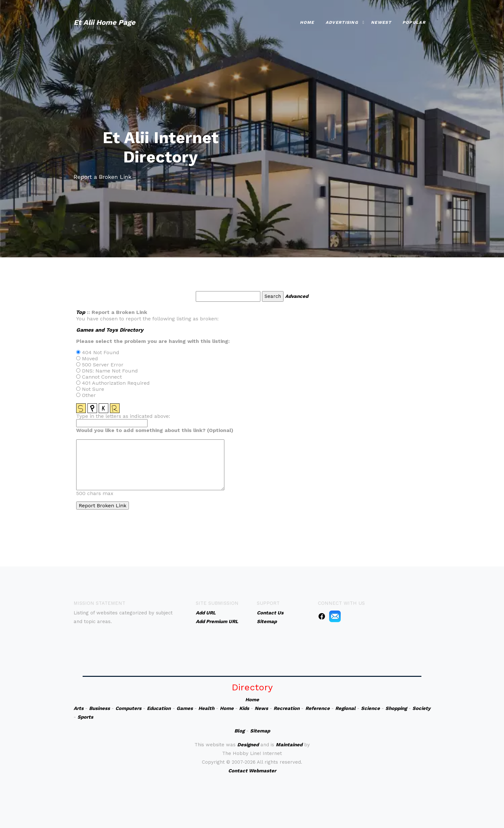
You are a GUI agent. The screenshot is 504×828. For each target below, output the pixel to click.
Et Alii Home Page (104, 22)
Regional (345, 708)
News (261, 708)
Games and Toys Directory (110, 330)
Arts (79, 708)
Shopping (396, 708)
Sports (85, 717)
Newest (381, 22)
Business (99, 708)
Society (421, 708)
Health (206, 708)
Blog (239, 731)
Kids (244, 708)
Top (81, 312)
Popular (414, 22)
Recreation (287, 708)
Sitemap (260, 731)
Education (159, 708)
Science (370, 708)
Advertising (342, 22)
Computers (128, 708)
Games (185, 708)
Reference (318, 708)
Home (307, 22)
